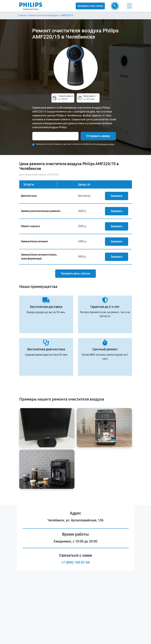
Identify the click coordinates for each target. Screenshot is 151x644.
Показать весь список (75, 274)
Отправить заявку (98, 136)
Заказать (117, 196)
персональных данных (105, 144)
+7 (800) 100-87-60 (76, 562)
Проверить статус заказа (90, 6)
